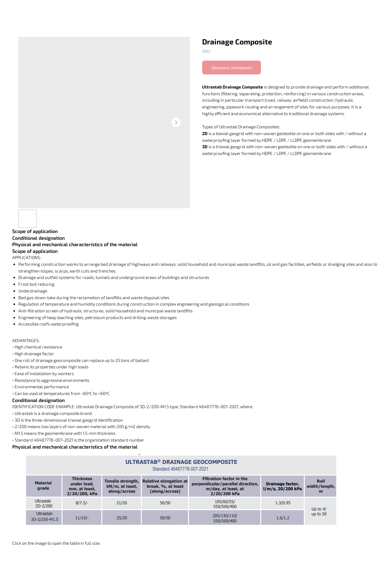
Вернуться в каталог (32, 9)
